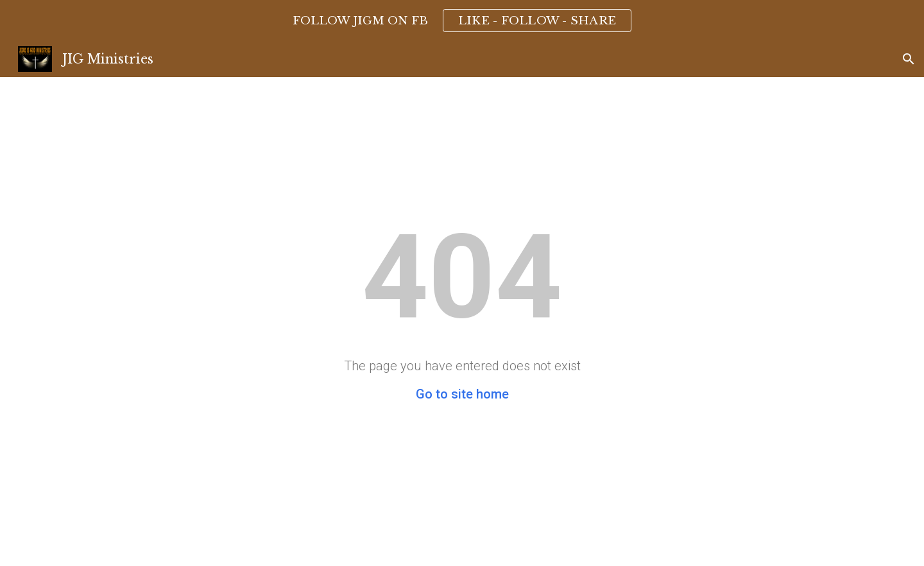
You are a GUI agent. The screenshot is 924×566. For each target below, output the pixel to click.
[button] (909, 59)
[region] (462, 21)
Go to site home (462, 394)
